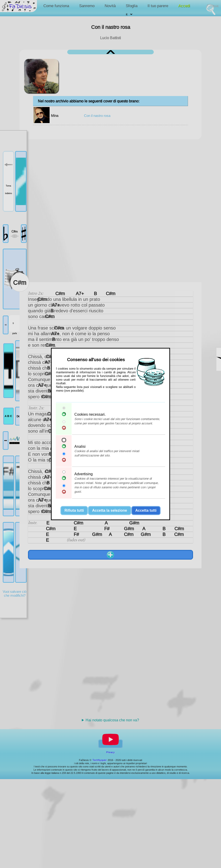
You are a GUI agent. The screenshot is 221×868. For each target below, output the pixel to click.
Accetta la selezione (109, 510)
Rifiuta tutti (74, 510)
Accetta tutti (146, 510)
